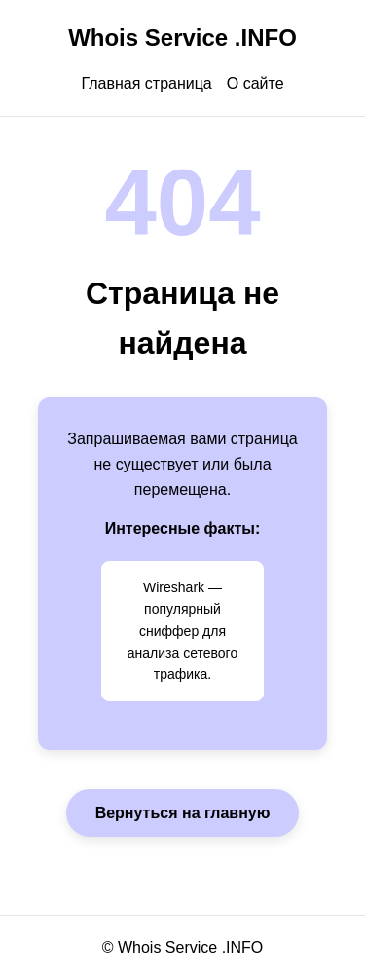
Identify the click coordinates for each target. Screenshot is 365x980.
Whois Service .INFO (182, 38)
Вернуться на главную (183, 813)
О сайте (255, 83)
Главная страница (146, 83)
